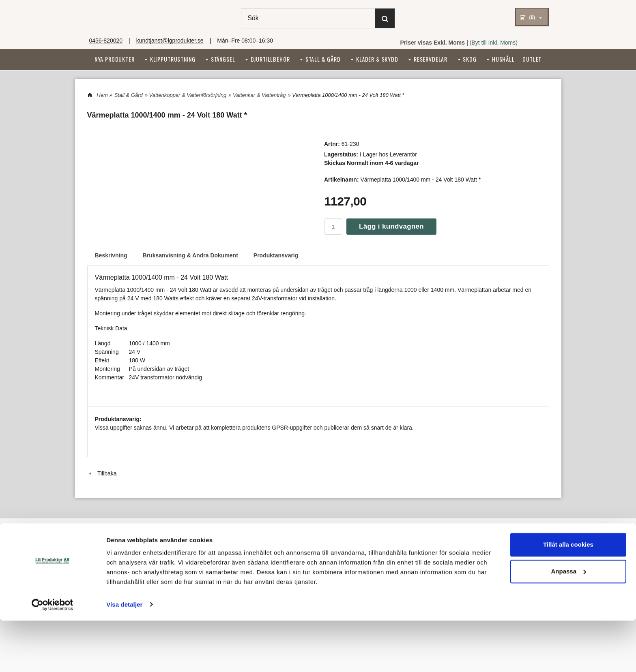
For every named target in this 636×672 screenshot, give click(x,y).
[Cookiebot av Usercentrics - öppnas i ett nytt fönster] (53, 656)
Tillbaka (102, 473)
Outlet (532, 59)
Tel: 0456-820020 (217, 559)
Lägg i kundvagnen (391, 226)
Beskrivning (111, 255)
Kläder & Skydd (377, 59)
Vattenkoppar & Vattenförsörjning (188, 95)
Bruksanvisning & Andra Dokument (190, 255)
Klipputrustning (173, 59)
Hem (102, 95)
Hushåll (503, 59)
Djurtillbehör (270, 59)
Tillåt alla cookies (568, 596)
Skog (469, 59)
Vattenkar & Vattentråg (259, 95)
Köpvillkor (99, 559)
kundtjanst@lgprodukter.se (170, 41)
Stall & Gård (323, 59)
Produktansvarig (276, 255)
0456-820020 (106, 41)
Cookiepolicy (305, 559)
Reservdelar (431, 59)
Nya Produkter (115, 59)
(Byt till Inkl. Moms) (494, 43)
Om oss (96, 549)
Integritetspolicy (308, 549)
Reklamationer (104, 569)
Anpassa (568, 623)
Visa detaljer (124, 656)
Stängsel (223, 59)
